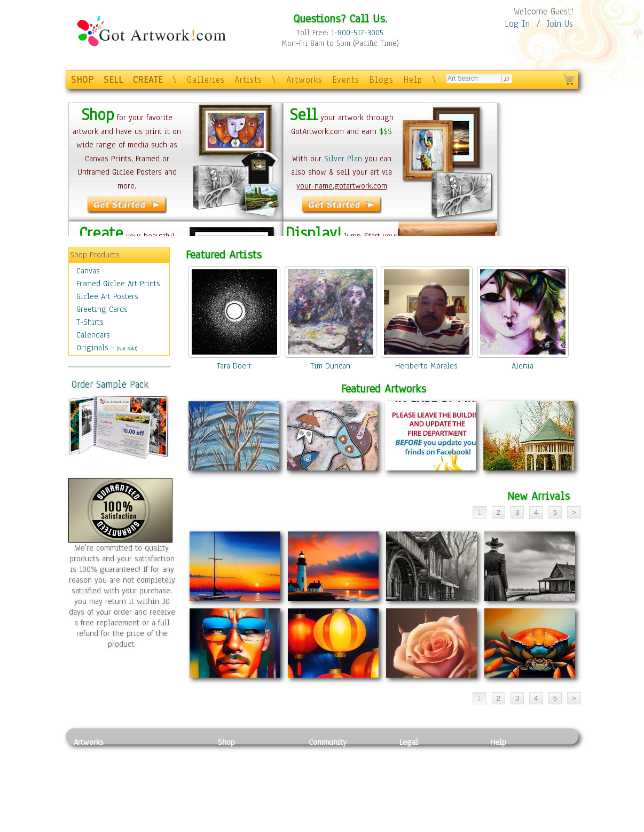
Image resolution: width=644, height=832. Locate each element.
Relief (153, 754)
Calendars (93, 335)
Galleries (206, 80)
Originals (92, 348)
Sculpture (90, 814)
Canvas (88, 271)
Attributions (417, 778)
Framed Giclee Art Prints (118, 284)
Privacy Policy (423, 754)
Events (346, 80)
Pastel (154, 766)
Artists (248, 80)
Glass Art (158, 814)
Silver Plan (343, 159)
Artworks (304, 80)
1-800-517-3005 (357, 33)
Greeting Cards (102, 309)
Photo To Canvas (246, 754)
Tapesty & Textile (173, 802)
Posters (230, 778)
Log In (517, 24)
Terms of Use (422, 766)
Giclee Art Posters (107, 296)
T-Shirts (90, 322)
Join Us (560, 24)
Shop (226, 742)
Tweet (501, 826)
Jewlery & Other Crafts (175, 826)
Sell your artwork (339, 802)
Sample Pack (512, 766)
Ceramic (157, 790)
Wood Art (159, 778)
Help (413, 80)
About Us (506, 778)
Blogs (381, 80)
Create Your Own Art (252, 826)
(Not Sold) (127, 348)
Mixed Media (96, 802)
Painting (88, 754)
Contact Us (509, 754)
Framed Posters (244, 766)
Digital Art (92, 790)
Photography (95, 766)
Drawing (88, 778)
